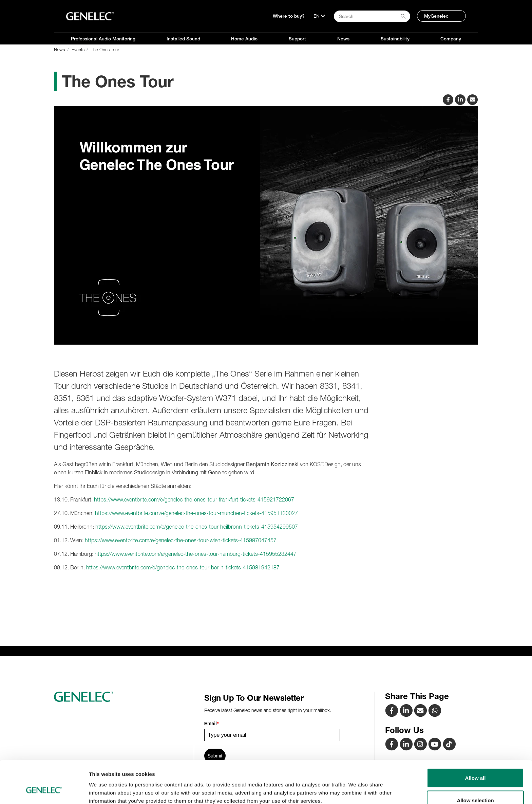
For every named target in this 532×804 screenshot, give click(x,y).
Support (297, 39)
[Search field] (372, 16)
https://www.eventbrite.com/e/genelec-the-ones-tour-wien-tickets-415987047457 (181, 540)
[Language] (319, 16)
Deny (476, 786)
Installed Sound (183, 39)
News (343, 39)
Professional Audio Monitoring (103, 39)
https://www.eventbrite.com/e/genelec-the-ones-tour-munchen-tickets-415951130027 (196, 513)
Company (451, 39)
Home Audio (244, 39)
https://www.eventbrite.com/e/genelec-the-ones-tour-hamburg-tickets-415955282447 (196, 554)
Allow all (476, 741)
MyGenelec (436, 16)
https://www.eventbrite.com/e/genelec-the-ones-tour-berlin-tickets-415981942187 (183, 567)
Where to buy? (289, 16)
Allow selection (475, 764)
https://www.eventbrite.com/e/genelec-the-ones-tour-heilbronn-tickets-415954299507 (197, 527)
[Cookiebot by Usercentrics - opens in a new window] (44, 791)
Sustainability (395, 39)
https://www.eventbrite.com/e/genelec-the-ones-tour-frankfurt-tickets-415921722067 (194, 499)
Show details (356, 787)
